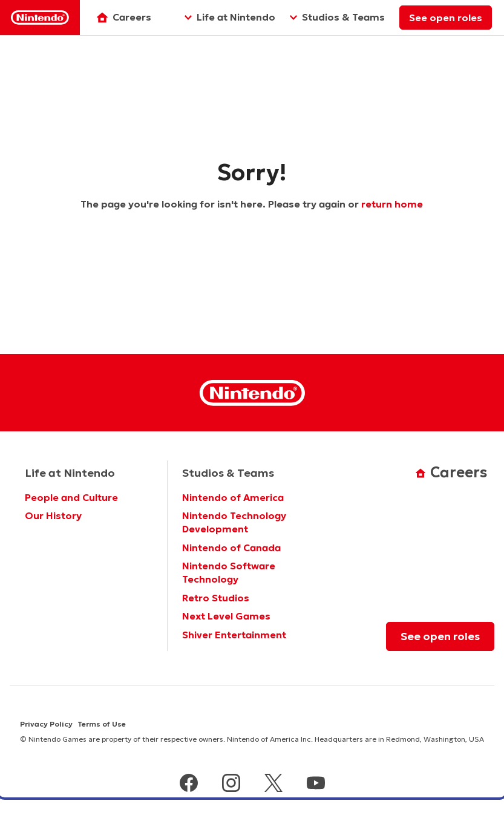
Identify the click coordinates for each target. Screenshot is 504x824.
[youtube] (316, 784)
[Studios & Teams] (337, 18)
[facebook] (189, 784)
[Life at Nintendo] (230, 18)
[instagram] (231, 784)
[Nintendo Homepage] (252, 393)
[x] (273, 784)
